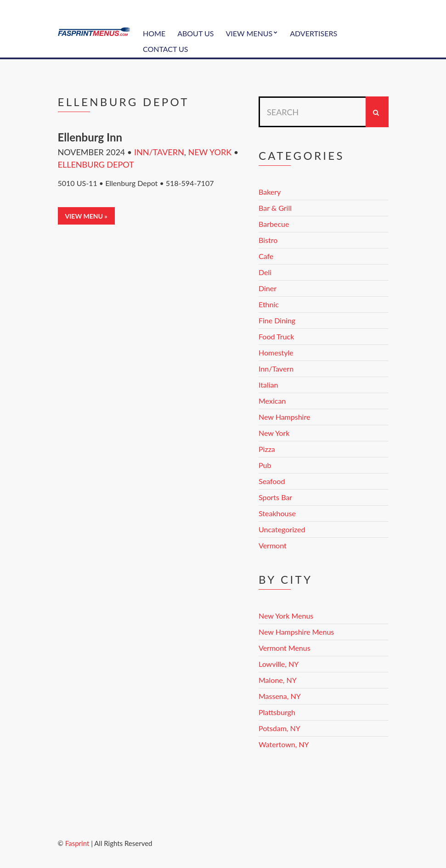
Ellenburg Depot (96, 164)
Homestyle (276, 352)
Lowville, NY (279, 664)
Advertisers (313, 33)
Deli (265, 272)
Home (154, 33)
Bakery (270, 192)
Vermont (273, 545)
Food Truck (276, 336)
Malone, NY (278, 680)
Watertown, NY (284, 744)
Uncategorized (282, 529)
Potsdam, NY (279, 728)
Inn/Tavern (159, 152)
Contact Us (166, 49)
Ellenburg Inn (90, 137)
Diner (268, 288)
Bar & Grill (275, 208)
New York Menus (286, 616)
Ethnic (269, 304)
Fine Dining (277, 320)
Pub (265, 465)
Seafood (272, 481)
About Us (195, 33)
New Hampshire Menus (296, 632)
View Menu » (86, 216)
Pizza (267, 449)
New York (210, 152)
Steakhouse (277, 513)
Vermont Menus (285, 648)
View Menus (249, 33)
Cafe (266, 256)
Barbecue (274, 224)
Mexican (272, 401)
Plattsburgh (277, 712)
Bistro (268, 240)
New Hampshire (284, 417)
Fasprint (77, 843)
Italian (268, 385)
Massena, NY (280, 696)
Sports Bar (275, 497)
